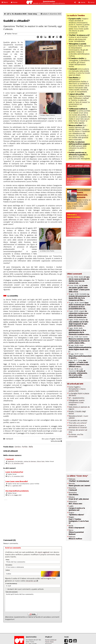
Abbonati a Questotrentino (74, 216)
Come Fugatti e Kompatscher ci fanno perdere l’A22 (77, 389)
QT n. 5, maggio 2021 (15, 495)
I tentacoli (8, 439)
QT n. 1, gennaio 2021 (15, 486)
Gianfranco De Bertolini (15, 461)
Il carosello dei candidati (78, 420)
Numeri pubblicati (51, 640)
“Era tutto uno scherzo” (78, 423)
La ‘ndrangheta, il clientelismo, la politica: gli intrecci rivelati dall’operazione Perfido (79, 62)
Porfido (25, 447)
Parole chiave (49, 642)
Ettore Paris (41, 461)
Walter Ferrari (12, 493)
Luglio (77, 508)
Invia (32, 614)
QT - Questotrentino (76, 398)
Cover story (32, 14)
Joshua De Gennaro (30, 461)
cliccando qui (32, 581)
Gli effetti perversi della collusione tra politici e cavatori (79, 146)
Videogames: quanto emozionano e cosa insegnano (77, 402)
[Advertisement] (33, 518)
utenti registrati (43, 552)
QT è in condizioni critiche (78, 179)
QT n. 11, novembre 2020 (16, 476)
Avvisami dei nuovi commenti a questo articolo (25, 589)
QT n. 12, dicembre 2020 (17, 14)
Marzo (76, 532)
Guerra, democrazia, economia (82, 195)
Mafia (31, 447)
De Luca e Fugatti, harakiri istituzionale (52, 440)
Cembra (18, 447)
